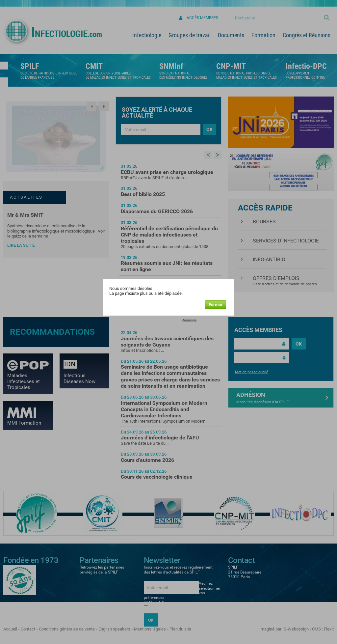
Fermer (216, 305)
